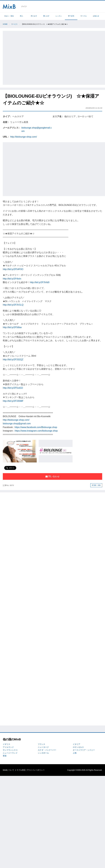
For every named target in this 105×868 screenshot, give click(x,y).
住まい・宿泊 (9, 16)
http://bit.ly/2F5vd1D (13, 388)
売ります (34, 16)
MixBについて (8, 770)
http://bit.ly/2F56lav (12, 327)
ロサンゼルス (78, 747)
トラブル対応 (20, 770)
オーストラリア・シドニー (84, 750)
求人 (21, 16)
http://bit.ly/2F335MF (13, 401)
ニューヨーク (43, 747)
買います (46, 16)
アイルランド (8, 747)
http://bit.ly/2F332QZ (13, 360)
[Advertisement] (26, 57)
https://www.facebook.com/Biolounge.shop (36, 427)
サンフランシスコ (10, 750)
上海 (75, 753)
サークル (84, 16)
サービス (71, 16)
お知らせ (96, 16)
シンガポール (43, 753)
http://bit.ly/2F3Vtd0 (40, 282)
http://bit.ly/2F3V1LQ (13, 305)
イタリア (76, 744)
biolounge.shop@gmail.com (17, 424)
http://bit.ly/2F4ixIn (12, 279)
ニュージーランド (10, 753)
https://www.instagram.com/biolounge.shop (36, 431)
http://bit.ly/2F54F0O (13, 269)
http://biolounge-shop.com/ (23, 137)
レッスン (59, 16)
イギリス (6, 744)
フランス (41, 744)
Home (5, 24)
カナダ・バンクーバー (47, 750)
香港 (5, 756)
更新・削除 (96, 485)
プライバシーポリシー (35, 770)
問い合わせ (53, 476)
